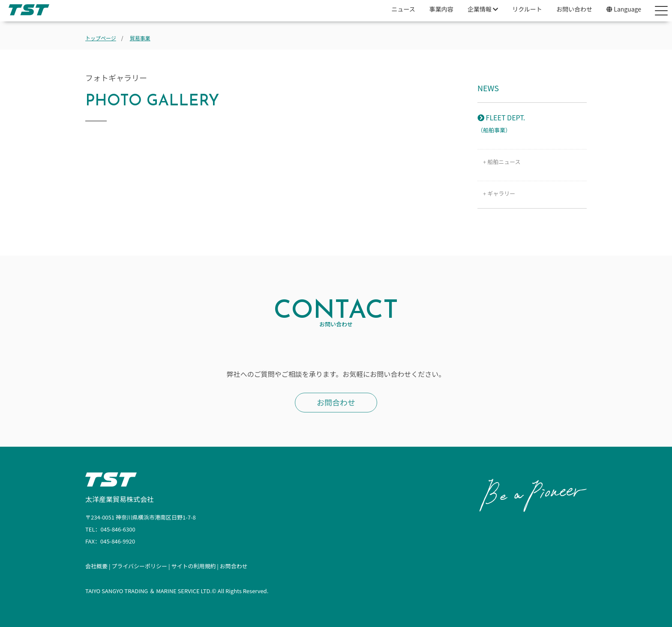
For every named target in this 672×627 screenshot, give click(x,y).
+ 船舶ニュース (499, 162)
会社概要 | (98, 566)
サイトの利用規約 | (195, 566)
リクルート (527, 9)
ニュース (403, 9)
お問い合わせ (574, 9)
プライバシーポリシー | (141, 566)
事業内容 (441, 9)
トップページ (101, 38)
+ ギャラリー (496, 193)
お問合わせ (336, 402)
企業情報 (483, 9)
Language (624, 9)
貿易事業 (140, 38)
